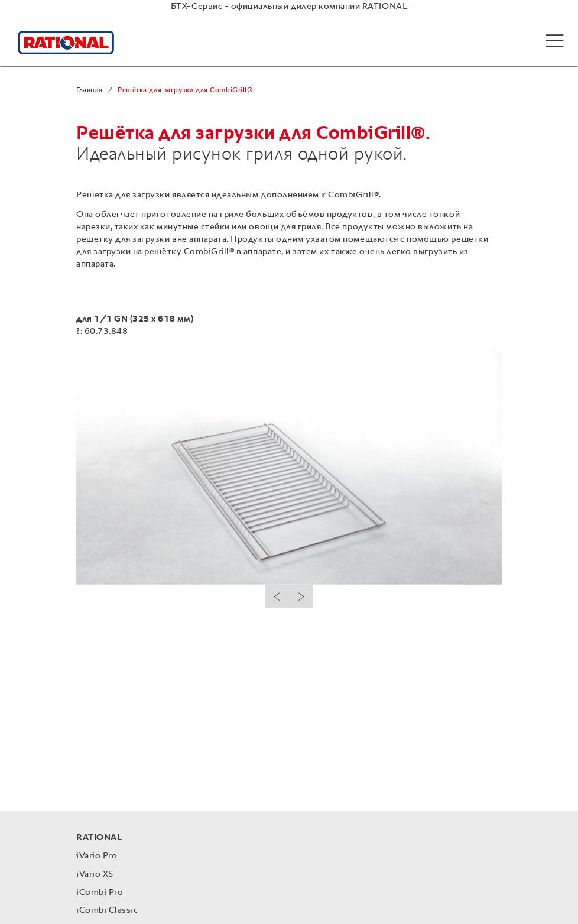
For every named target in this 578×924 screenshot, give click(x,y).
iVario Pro (97, 856)
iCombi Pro (100, 892)
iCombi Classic (107, 910)
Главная (90, 90)
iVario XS (95, 874)
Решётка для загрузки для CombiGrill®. (186, 90)
